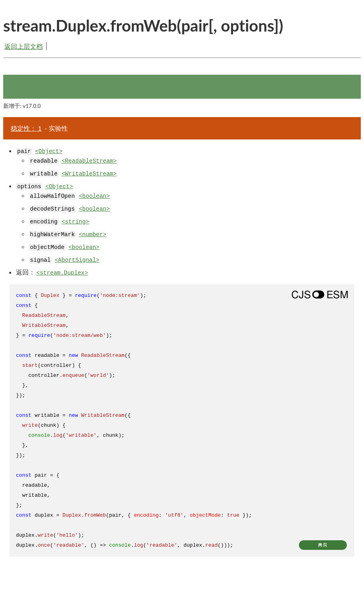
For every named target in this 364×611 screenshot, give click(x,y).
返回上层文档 (24, 46)
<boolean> (94, 196)
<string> (75, 222)
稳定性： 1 (26, 128)
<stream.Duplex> (62, 273)
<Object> (49, 151)
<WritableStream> (89, 174)
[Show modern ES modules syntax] (320, 295)
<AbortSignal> (77, 260)
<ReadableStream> (89, 161)
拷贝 (323, 545)
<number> (92, 235)
